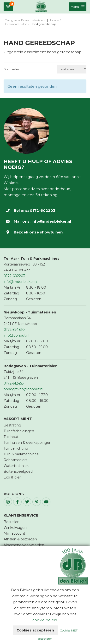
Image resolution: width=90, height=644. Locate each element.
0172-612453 (14, 383)
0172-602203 (43, 210)
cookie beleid (45, 620)
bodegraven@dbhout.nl (23, 389)
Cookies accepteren (35, 630)
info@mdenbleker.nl (51, 221)
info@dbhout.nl (16, 335)
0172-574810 (14, 330)
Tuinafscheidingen (19, 431)
